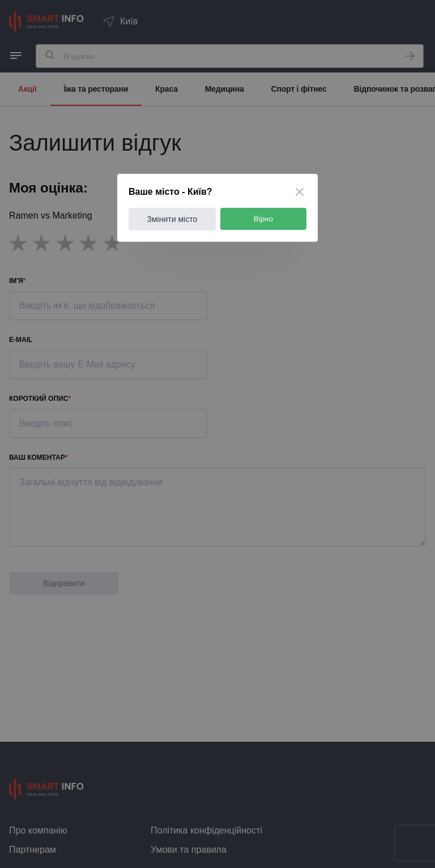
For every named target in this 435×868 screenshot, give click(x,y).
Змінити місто (172, 219)
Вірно (263, 219)
